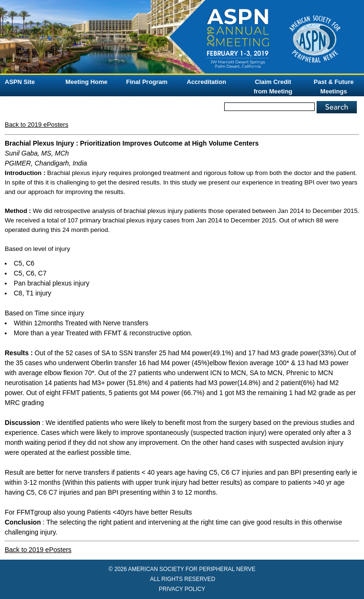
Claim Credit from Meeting (273, 87)
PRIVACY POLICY (182, 589)
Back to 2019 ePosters (36, 124)
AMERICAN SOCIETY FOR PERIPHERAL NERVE (192, 569)
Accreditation (206, 82)
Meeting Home (86, 82)
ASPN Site (20, 82)
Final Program (147, 82)
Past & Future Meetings (334, 87)
